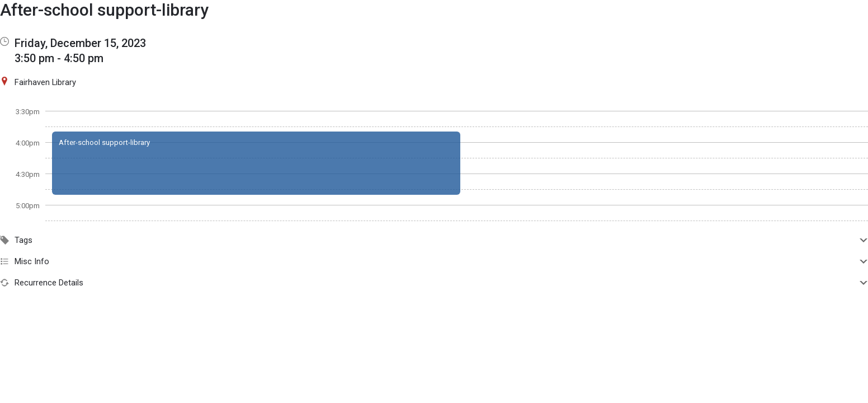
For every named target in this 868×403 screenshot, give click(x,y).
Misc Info (434, 261)
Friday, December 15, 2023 (80, 43)
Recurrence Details (434, 283)
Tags (434, 240)
